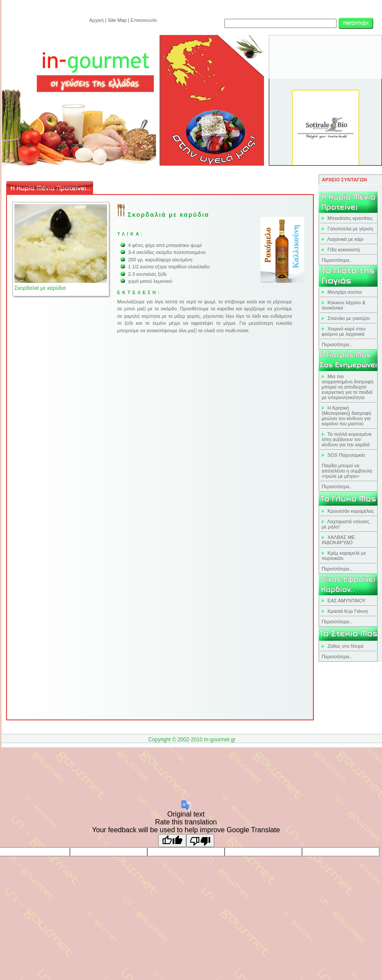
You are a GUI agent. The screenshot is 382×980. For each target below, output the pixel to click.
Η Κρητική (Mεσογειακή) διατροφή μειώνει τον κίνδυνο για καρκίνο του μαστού (346, 416)
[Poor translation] (200, 841)
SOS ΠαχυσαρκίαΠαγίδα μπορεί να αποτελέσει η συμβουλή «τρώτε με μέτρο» (347, 466)
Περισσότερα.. (337, 260)
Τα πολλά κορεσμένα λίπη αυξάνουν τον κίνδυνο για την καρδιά (347, 439)
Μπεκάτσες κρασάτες (350, 218)
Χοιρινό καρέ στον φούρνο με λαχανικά (344, 331)
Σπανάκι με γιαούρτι (349, 318)
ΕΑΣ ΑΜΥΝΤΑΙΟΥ (347, 601)
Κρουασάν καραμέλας (351, 511)
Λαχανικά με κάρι (346, 239)
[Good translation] (172, 841)
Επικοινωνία (144, 20)
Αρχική (96, 20)
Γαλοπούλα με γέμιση (350, 229)
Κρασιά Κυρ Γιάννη (348, 611)
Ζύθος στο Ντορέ (346, 646)
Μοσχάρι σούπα (344, 292)
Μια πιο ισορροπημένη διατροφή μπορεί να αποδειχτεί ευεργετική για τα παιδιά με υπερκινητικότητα (347, 387)
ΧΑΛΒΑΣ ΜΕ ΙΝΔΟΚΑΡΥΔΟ (338, 540)
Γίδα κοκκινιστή (344, 250)
